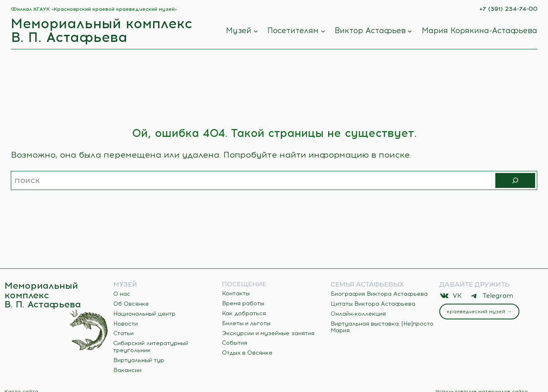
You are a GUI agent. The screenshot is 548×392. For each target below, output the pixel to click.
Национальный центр (144, 314)
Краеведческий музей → (479, 312)
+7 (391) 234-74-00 (508, 9)
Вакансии (127, 370)
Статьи (123, 333)
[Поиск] (515, 180)
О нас (122, 294)
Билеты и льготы (246, 323)
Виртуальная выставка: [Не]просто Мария (382, 327)
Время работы (243, 303)
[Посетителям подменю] (323, 31)
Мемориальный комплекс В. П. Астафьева (102, 30)
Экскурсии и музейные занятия (268, 333)
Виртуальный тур (139, 360)
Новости (125, 324)
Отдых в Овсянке (247, 353)
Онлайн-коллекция (358, 314)
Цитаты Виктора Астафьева (373, 304)
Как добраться (244, 313)
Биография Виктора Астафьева (379, 294)
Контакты (236, 293)
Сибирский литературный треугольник (151, 347)
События (235, 343)
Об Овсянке (131, 304)
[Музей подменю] (256, 31)
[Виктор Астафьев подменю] (410, 31)
